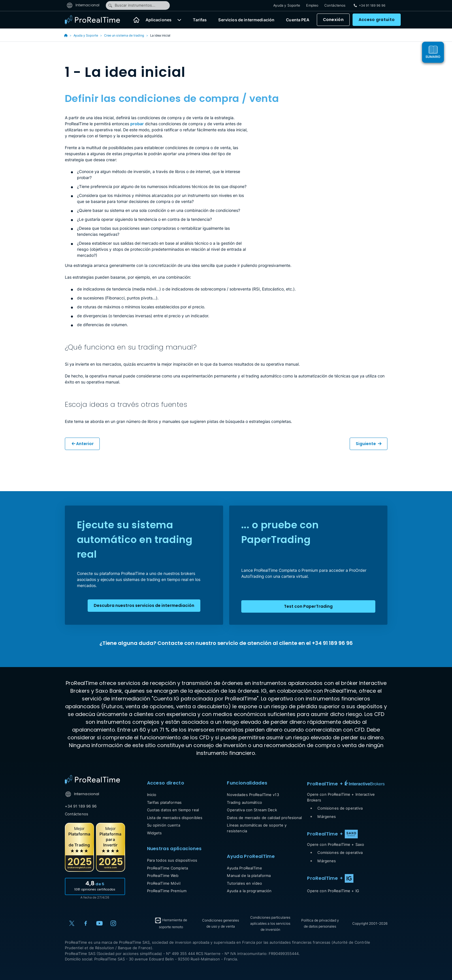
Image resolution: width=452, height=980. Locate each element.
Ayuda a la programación (249, 891)
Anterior (83, 444)
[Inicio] (136, 20)
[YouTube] (99, 923)
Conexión (333, 20)
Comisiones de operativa (340, 808)
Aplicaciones (159, 20)
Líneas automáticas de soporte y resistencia (257, 828)
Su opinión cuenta (164, 825)
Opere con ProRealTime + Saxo (336, 844)
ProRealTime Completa (168, 868)
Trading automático (244, 802)
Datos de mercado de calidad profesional (264, 818)
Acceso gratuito (377, 20)
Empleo (312, 6)
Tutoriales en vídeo (244, 883)
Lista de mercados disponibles (175, 818)
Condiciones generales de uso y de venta (221, 923)
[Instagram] (113, 923)
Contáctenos (335, 6)
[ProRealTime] (96, 20)
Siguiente (369, 444)
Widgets (155, 833)
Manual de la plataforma (249, 875)
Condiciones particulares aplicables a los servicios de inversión (270, 923)
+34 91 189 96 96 (81, 806)
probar (137, 124)
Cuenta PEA (298, 20)
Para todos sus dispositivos (172, 860)
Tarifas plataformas (164, 802)
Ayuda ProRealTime (244, 868)
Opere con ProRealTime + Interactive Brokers (341, 797)
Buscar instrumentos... (132, 5)
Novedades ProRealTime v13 (253, 795)
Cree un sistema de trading (124, 35)
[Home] (92, 780)
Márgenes (327, 816)
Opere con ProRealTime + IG (333, 891)
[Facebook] (86, 923)
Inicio (152, 795)
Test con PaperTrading (308, 606)
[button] (179, 20)
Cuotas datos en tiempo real (173, 810)
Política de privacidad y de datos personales (320, 923)
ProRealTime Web (163, 875)
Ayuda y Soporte (287, 6)
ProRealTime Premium (167, 891)
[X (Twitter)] (72, 923)
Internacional (83, 5)
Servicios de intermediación (246, 20)
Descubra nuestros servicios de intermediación (144, 605)
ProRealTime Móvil (164, 883)
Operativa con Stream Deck (252, 810)
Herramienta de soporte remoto (171, 923)
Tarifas (200, 20)
